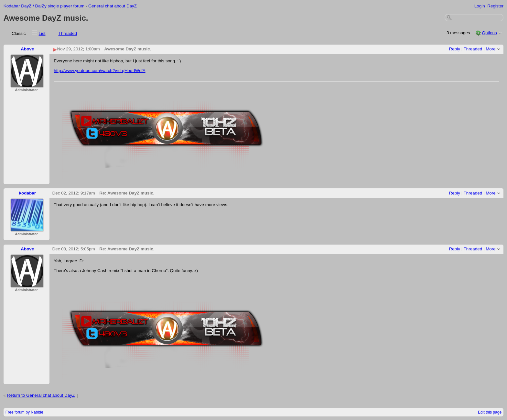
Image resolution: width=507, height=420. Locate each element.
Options (489, 33)
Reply (455, 49)
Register (495, 6)
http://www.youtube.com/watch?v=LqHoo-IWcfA (99, 71)
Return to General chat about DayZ (41, 395)
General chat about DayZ (113, 6)
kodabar (27, 193)
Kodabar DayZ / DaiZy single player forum (44, 6)
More (491, 49)
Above (27, 49)
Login (480, 6)
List (42, 33)
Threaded (68, 33)
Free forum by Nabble (24, 412)
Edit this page (490, 412)
